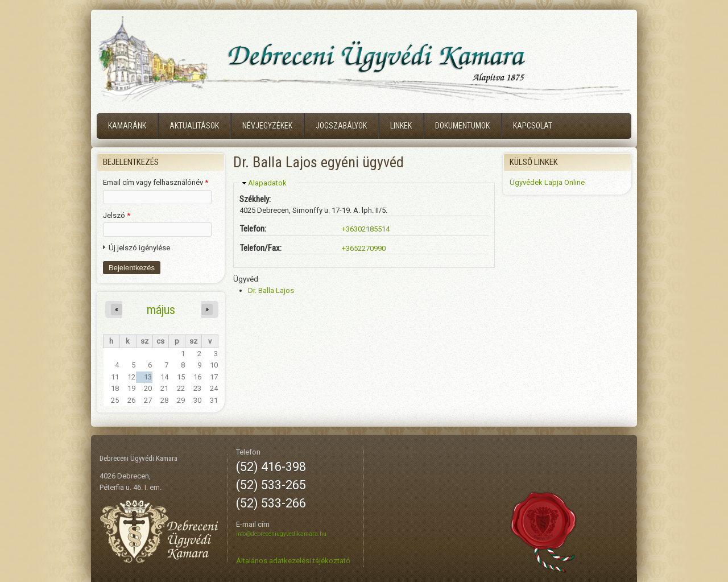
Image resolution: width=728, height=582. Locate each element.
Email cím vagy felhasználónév (156, 182)
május (161, 309)
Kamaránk (127, 126)
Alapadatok (267, 183)
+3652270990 (364, 248)
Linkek (401, 126)
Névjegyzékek (267, 126)
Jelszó (117, 215)
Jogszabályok (341, 126)
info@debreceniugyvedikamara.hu (281, 534)
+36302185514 (366, 229)
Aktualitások (194, 126)
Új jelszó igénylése (139, 248)
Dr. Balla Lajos (271, 290)
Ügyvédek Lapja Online (547, 182)
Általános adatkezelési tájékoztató (293, 561)
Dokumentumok (462, 126)
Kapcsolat (533, 126)
